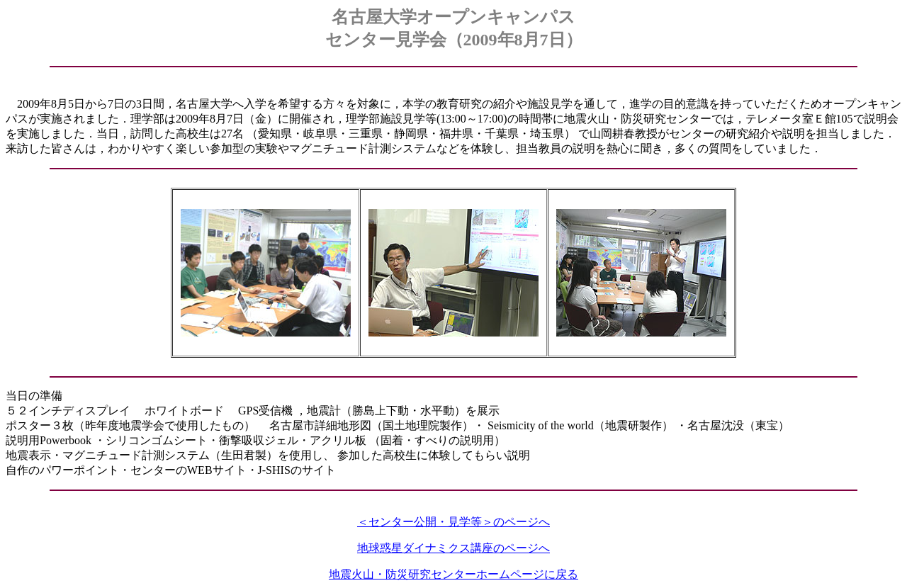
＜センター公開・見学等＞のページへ (453, 522)
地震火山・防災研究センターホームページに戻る (453, 574)
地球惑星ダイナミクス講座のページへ (453, 548)
